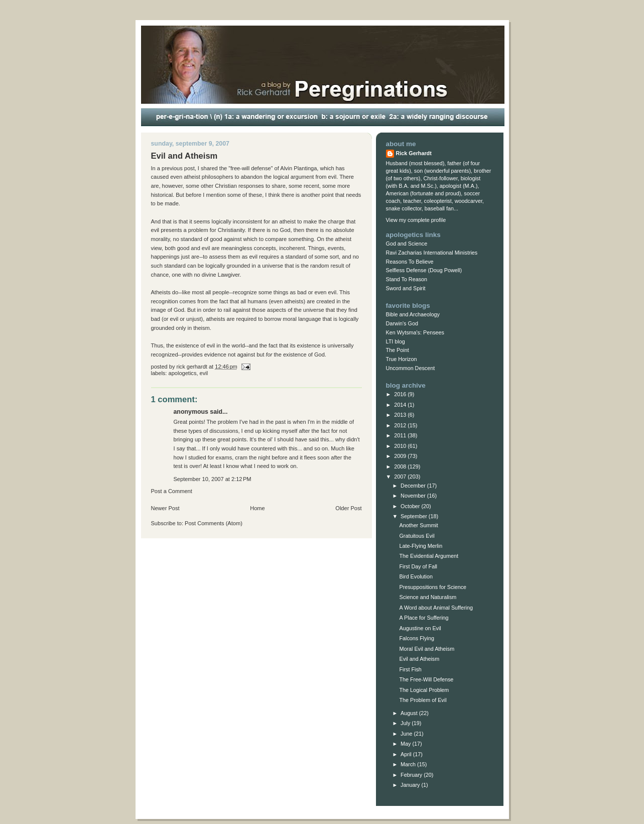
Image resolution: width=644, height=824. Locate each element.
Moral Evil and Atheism (427, 649)
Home (257, 508)
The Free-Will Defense (426, 679)
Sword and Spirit (406, 288)
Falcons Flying (417, 638)
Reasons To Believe (410, 262)
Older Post (348, 508)
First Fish (410, 669)
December (414, 486)
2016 (401, 394)
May (406, 744)
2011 (401, 435)
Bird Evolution (416, 576)
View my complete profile (416, 220)
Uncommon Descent (411, 368)
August (410, 713)
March (409, 764)
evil (204, 373)
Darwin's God (402, 323)
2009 (401, 456)
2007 (401, 477)
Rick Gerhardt (414, 153)
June (407, 734)
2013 (401, 415)
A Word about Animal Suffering (436, 608)
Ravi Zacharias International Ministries (432, 253)
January (411, 785)
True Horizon (402, 359)
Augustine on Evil (420, 628)
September (415, 516)
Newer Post (165, 508)
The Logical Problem (424, 690)
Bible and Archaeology (413, 314)
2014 (401, 405)
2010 (401, 446)
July (406, 723)
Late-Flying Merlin (421, 546)
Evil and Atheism (419, 659)
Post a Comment (172, 491)
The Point (398, 350)
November (414, 496)
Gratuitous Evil (417, 536)
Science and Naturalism (428, 597)
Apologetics (183, 373)
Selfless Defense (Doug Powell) (424, 270)
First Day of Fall (418, 566)
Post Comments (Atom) (214, 523)
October (411, 506)
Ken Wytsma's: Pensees (415, 332)
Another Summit (418, 525)
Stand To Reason (407, 279)
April (407, 754)
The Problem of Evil (423, 700)
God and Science (407, 244)
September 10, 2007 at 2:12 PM (213, 479)
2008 (401, 466)
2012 (401, 425)
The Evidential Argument (428, 556)
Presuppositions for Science (433, 587)
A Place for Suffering (424, 618)
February (412, 775)
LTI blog (396, 341)
